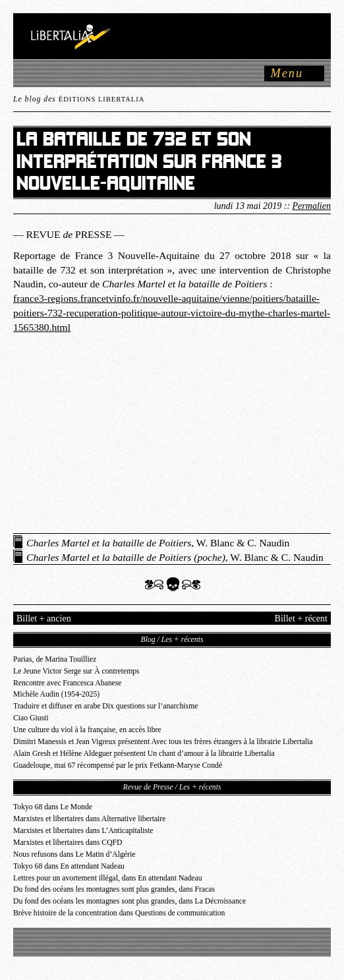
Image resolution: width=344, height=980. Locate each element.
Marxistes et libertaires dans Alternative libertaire (89, 819)
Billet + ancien (44, 618)
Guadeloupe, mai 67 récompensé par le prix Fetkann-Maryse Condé (118, 765)
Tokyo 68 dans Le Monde (53, 807)
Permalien (312, 206)
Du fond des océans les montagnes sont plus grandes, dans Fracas (114, 889)
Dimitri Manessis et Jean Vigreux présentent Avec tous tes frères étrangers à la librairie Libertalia (163, 742)
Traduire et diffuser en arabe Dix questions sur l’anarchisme (105, 706)
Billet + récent (301, 618)
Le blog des (79, 99)
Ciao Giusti (31, 718)
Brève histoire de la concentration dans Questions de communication (119, 913)
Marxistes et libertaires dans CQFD (68, 843)
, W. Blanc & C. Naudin (158, 543)
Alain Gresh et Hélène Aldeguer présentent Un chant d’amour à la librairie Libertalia (144, 754)
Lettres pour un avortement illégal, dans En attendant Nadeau (108, 878)
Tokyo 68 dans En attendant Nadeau (69, 866)
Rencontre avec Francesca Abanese (68, 683)
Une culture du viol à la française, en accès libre (87, 730)
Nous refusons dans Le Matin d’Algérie (74, 854)
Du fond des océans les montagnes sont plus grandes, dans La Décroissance (129, 901)
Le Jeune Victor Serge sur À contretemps (76, 671)
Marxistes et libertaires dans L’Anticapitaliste (83, 831)
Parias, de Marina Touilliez (55, 659)
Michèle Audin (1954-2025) (56, 694)
